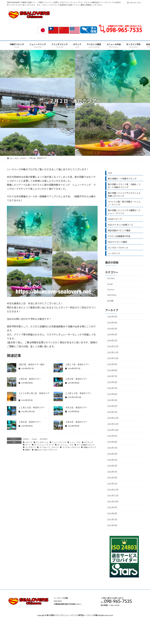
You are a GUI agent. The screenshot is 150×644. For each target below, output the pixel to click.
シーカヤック (114, 253)
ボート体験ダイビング (86, 445)
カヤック (29, 442)
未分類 (110, 301)
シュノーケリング (59, 442)
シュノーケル (75, 442)
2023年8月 (112, 370)
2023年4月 (112, 394)
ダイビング (88, 442)
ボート (28, 445)
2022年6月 (112, 454)
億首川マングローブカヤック (46, 450)
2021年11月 (113, 496)
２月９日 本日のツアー (76, 422)
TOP (110, 173)
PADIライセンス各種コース (120, 225)
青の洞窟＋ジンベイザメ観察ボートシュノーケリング (124, 212)
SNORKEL (44, 439)
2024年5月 (112, 317)
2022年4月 (112, 466)
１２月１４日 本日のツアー (78, 393)
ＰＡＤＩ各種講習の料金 (119, 236)
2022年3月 (112, 472)
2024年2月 (112, 334)
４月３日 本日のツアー (76, 408)
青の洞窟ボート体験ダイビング (122, 179)
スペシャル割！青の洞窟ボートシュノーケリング (124, 203)
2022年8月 (112, 442)
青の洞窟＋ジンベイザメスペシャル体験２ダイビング (124, 194)
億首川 (28, 450)
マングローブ (31, 447)
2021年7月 (112, 519)
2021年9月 (112, 507)
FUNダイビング (115, 219)
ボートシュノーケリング (44, 445)
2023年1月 (112, 412)
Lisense (111, 289)
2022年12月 (113, 418)
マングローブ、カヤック (49, 447)
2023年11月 (113, 352)
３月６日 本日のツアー (30, 422)
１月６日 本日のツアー (76, 379)
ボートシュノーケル (65, 445)
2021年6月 (112, 525)
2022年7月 (112, 448)
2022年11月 (113, 424)
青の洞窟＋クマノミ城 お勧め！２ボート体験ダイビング (124, 186)
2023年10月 (113, 358)
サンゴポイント (42, 442)
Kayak (34, 439)
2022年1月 (112, 484)
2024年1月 (112, 340)
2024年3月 (112, 328)
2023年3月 (112, 400)
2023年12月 (113, 346)
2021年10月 (113, 501)
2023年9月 (112, 364)
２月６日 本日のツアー (30, 379)
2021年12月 (113, 490)
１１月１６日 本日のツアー (32, 408)
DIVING (26, 439)
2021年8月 (112, 513)
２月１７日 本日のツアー (77, 364)
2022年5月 (112, 460)
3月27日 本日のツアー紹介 (32, 364)
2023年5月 (112, 388)
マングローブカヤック (71, 447)
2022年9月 (112, 436)
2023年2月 (112, 406)
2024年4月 (112, 322)
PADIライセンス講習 (117, 242)
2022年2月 (112, 478)
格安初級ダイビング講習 (119, 230)
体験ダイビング (90, 447)
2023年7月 (112, 376)
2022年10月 (113, 430)
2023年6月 (112, 382)
